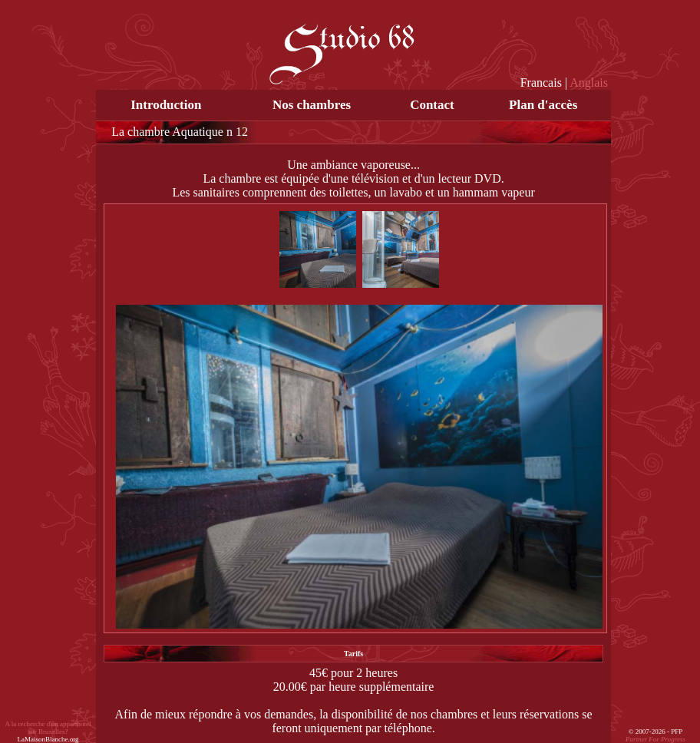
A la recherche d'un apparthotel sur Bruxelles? (48, 731)
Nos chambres (312, 105)
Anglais (589, 83)
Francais (541, 83)
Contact (432, 105)
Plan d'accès (543, 105)
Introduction (166, 105)
